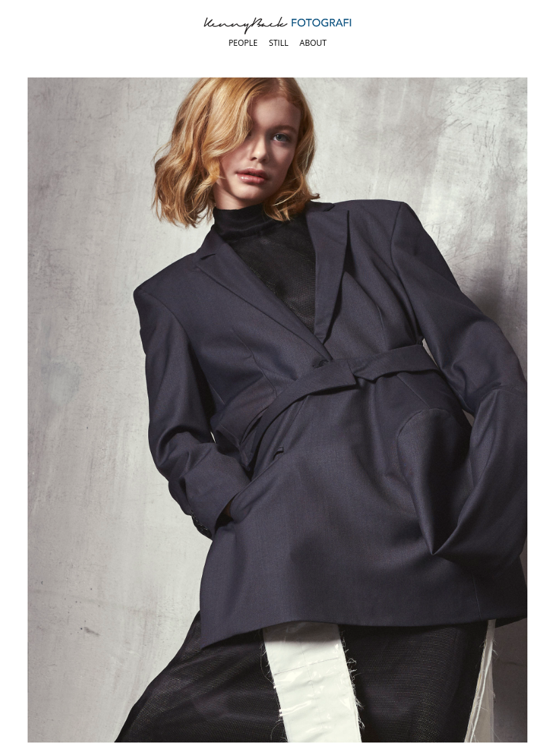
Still (279, 43)
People (243, 43)
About (313, 43)
